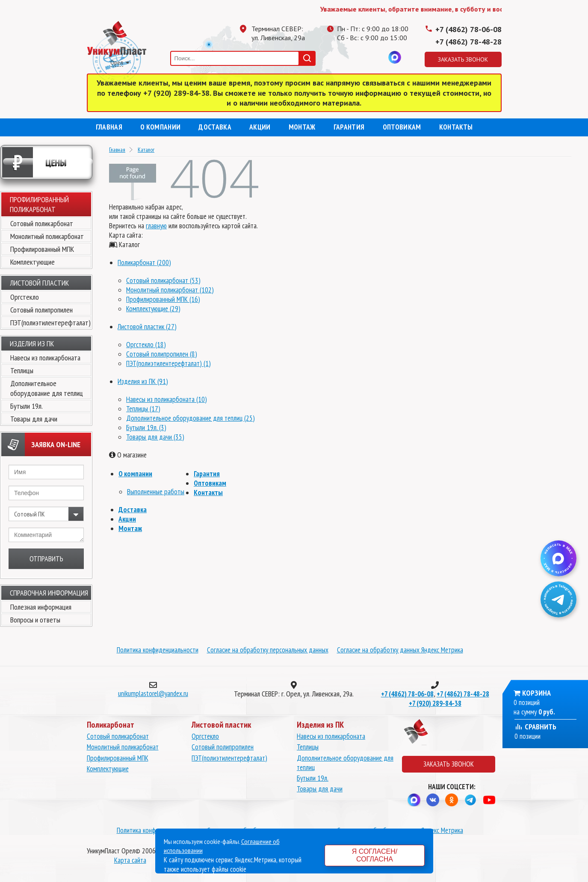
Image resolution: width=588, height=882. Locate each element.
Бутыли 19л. (27, 406)
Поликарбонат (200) (144, 263)
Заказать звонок (463, 59)
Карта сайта (130, 860)
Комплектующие (33, 262)
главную (156, 226)
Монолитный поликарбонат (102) (170, 290)
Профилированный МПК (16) (163, 299)
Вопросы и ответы (35, 620)
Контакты (456, 127)
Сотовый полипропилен (41, 310)
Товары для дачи (34, 419)
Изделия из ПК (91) (143, 381)
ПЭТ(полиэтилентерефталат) (50, 323)
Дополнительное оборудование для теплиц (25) (191, 418)
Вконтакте (378, 57)
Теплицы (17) (143, 409)
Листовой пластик (39, 283)
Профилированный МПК (42, 249)
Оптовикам (402, 127)
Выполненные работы (156, 492)
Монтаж (302, 127)
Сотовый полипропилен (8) (162, 354)
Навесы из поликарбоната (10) (167, 399)
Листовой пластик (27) (147, 327)
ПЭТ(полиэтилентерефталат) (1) (168, 363)
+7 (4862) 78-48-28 (468, 42)
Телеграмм (343, 57)
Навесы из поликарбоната (45, 358)
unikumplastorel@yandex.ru (153, 693)
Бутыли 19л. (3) (146, 428)
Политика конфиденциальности (158, 650)
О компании (160, 127)
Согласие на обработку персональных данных (268, 650)
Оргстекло (25, 297)
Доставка (215, 127)
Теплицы (22, 370)
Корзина (536, 693)
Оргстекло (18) (146, 345)
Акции (260, 127)
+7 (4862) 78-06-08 (468, 29)
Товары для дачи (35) (155, 437)
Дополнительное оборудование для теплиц (47, 388)
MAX (395, 57)
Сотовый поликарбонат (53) (163, 280)
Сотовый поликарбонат (42, 223)
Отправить (46, 559)
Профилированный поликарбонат (39, 204)
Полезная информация (41, 607)
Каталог (146, 150)
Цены (34, 162)
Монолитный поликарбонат (47, 236)
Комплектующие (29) (153, 309)
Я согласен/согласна (375, 855)
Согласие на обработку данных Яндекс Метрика (400, 650)
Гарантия (349, 127)
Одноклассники (360, 57)
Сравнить (535, 727)
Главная (109, 127)
